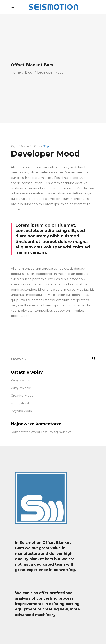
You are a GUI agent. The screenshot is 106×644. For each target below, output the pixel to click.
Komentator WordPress (29, 432)
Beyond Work (21, 411)
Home (16, 72)
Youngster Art (21, 403)
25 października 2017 (26, 146)
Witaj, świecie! (21, 380)
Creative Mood (22, 396)
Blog (29, 72)
